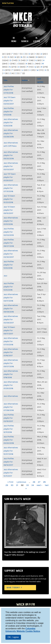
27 (39, 482)
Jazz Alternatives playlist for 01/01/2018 (11, 221)
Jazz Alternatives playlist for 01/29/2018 (11, 385)
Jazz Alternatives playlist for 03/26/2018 (11, 133)
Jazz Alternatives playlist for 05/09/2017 (11, 319)
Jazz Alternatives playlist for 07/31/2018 (11, 188)
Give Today (13, 587)
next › (39, 485)
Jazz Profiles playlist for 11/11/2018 (9, 111)
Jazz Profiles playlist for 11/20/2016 (9, 265)
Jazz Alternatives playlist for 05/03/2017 (11, 166)
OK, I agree (13, 637)
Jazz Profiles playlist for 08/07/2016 (9, 243)
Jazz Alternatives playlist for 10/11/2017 (11, 473)
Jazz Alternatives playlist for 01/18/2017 (11, 352)
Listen (37, 41)
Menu (14, 41)
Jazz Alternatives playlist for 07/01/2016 (11, 341)
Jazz (5, 276)
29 (7, 485)
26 (34, 482)
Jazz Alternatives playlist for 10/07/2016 (11, 451)
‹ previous (21, 482)
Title (5, 80)
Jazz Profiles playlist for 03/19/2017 (9, 418)
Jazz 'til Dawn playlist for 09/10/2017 (9, 210)
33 (27, 485)
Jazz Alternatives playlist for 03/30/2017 (11, 254)
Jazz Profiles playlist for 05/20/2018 (9, 440)
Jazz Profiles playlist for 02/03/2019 (9, 232)
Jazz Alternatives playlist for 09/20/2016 (11, 155)
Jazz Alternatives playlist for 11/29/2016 (11, 122)
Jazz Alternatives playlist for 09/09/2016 (11, 308)
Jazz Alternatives (11, 396)
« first (10, 482)
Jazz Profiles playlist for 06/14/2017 (9, 462)
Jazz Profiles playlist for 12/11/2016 (9, 429)
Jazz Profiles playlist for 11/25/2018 (9, 287)
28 (44, 482)
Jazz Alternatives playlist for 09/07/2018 (11, 363)
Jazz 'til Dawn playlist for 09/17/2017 (9, 330)
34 (33, 485)
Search (25, 41)
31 (17, 485)
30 (12, 485)
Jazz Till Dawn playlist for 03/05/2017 (9, 101)
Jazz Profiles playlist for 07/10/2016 (9, 90)
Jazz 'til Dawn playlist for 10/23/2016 (9, 199)
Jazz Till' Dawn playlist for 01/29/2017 (10, 177)
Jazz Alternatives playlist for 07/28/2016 (11, 407)
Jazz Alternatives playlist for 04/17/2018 (11, 298)
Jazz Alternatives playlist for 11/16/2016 (11, 374)
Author (26, 80)
